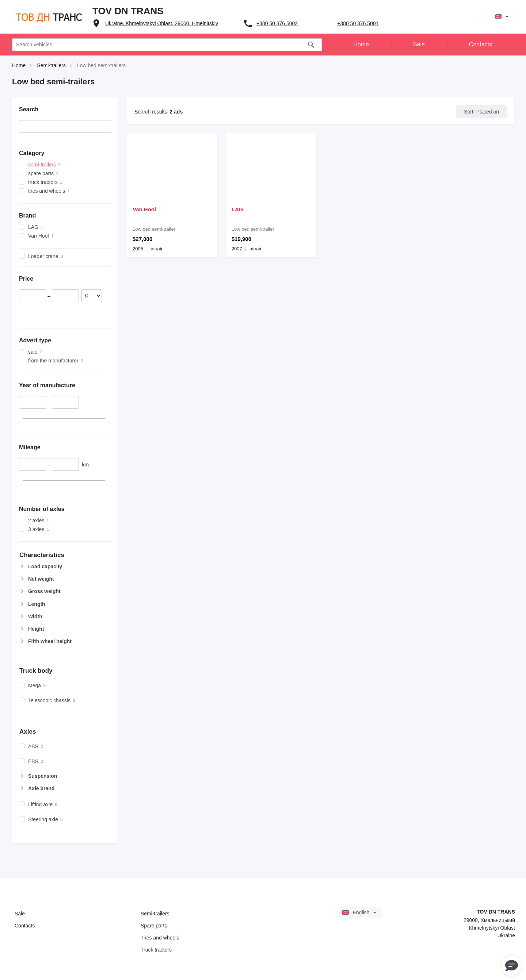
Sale (20, 914)
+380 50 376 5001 (358, 23)
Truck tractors (156, 950)
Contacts (25, 926)
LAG (237, 209)
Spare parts (154, 926)
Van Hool (144, 209)
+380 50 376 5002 (277, 23)
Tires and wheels (160, 938)
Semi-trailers (155, 914)
